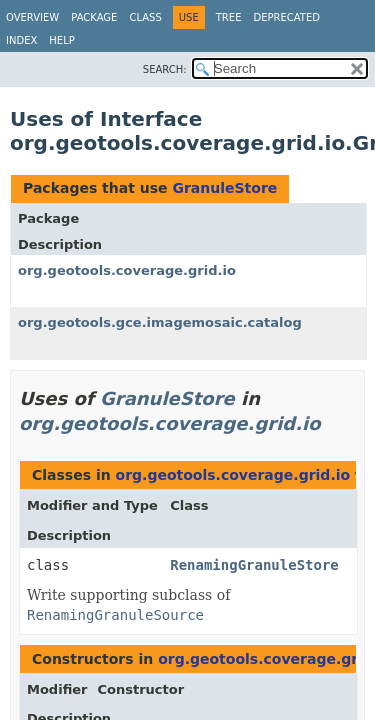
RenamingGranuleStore (254, 565)
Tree (229, 17)
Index (21, 40)
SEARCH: (165, 69)
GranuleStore (224, 188)
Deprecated (286, 17)
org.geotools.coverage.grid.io (127, 270)
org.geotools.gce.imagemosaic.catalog (160, 322)
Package (94, 17)
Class (145, 17)
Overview (32, 17)
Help (61, 40)
